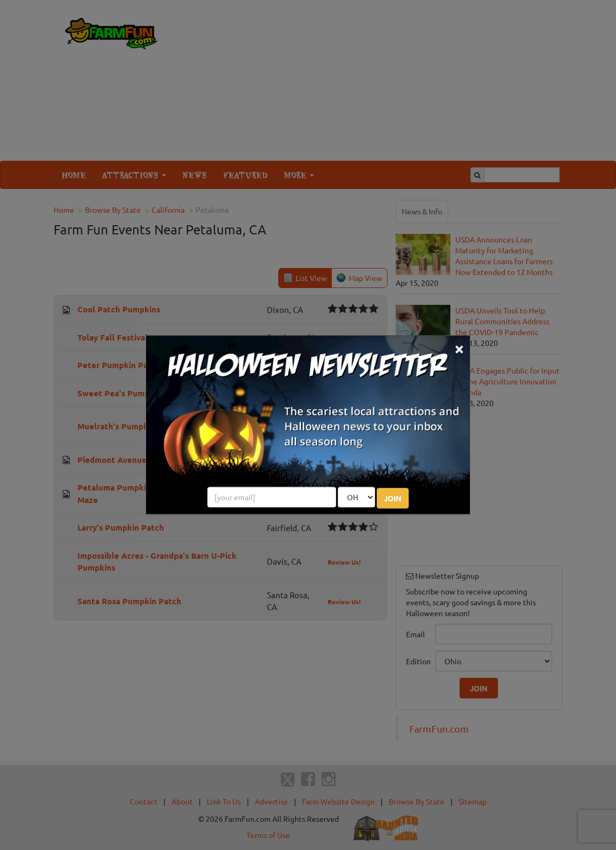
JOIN (393, 499)
